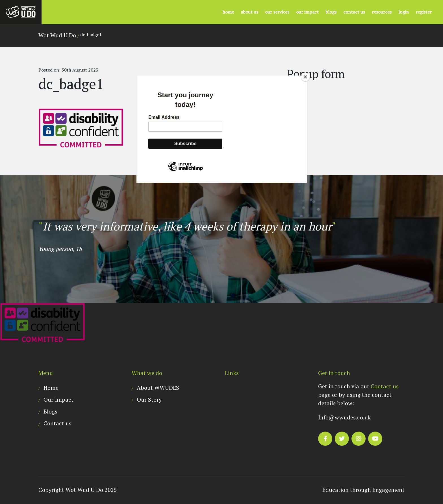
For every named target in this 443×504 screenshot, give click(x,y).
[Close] (305, 77)
